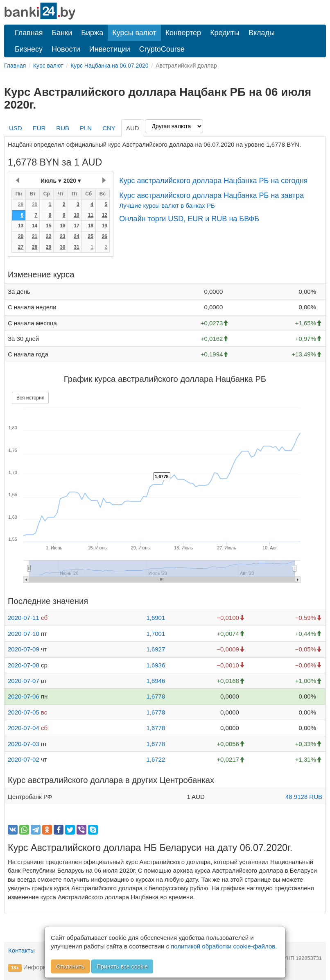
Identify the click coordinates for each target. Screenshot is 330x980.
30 (35, 204)
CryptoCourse (162, 49)
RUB (63, 128)
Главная (29, 33)
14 (35, 226)
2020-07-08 (24, 665)
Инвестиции (110, 49)
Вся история (30, 398)
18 (90, 226)
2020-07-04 (24, 728)
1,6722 (156, 759)
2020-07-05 (24, 712)
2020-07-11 (24, 618)
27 (21, 247)
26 (105, 236)
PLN (86, 128)
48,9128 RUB (304, 797)
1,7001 (156, 634)
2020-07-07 (24, 681)
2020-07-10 (24, 634)
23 (62, 236)
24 (76, 236)
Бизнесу (29, 49)
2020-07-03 (24, 744)
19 (105, 226)
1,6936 (156, 665)
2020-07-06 (24, 696)
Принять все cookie (122, 966)
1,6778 (156, 696)
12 (105, 215)
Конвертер (183, 33)
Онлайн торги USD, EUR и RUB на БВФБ (189, 219)
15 (49, 226)
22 (49, 236)
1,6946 (156, 681)
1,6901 (156, 618)
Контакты (21, 950)
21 (35, 236)
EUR (39, 128)
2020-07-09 (24, 649)
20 (21, 236)
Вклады (262, 33)
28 (35, 247)
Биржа (92, 33)
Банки (62, 33)
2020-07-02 (24, 759)
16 (62, 226)
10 (76, 215)
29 (21, 204)
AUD (133, 128)
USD (16, 128)
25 (90, 236)
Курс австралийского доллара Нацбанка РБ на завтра (211, 195)
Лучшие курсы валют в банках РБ (167, 205)
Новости (66, 49)
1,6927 (156, 649)
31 (76, 247)
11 (90, 215)
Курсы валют (134, 33)
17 (76, 226)
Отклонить (70, 966)
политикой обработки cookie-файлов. (224, 946)
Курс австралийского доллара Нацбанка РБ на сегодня (213, 181)
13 (21, 226)
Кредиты (225, 33)
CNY (109, 128)
